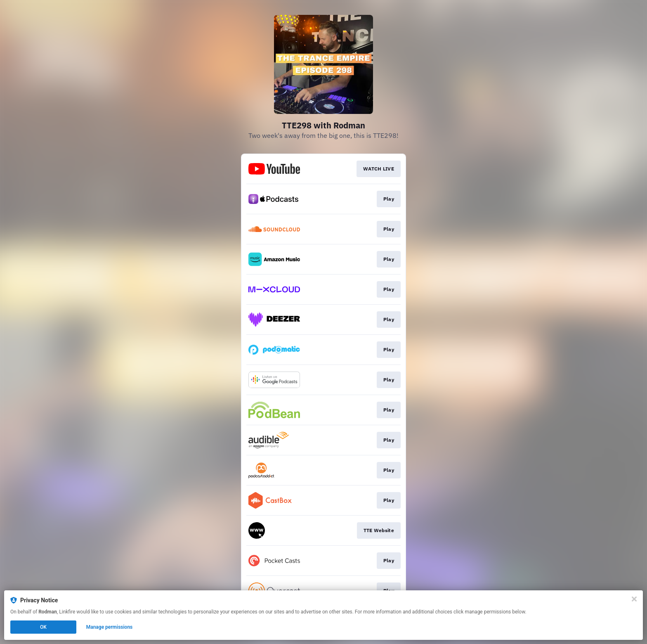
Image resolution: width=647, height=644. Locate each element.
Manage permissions (110, 627)
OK (43, 627)
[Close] (634, 599)
